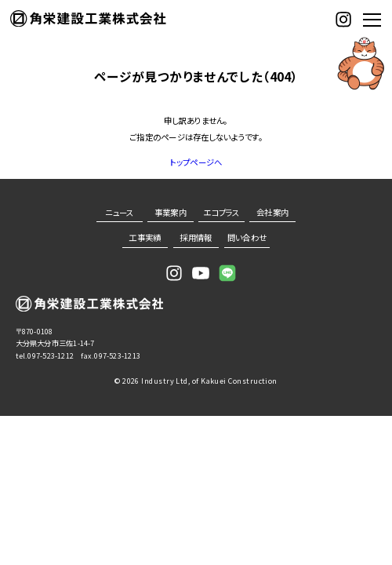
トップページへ (196, 162)
